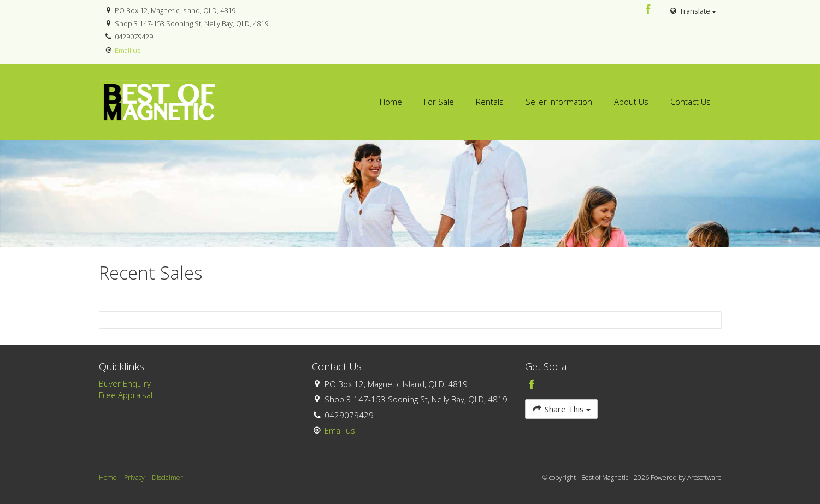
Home (391, 102)
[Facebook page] (648, 10)
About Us (631, 102)
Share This (561, 409)
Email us (128, 50)
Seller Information (559, 102)
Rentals (490, 102)
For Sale (439, 102)
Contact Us (691, 102)
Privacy (134, 478)
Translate (692, 11)
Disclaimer (167, 478)
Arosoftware (704, 478)
